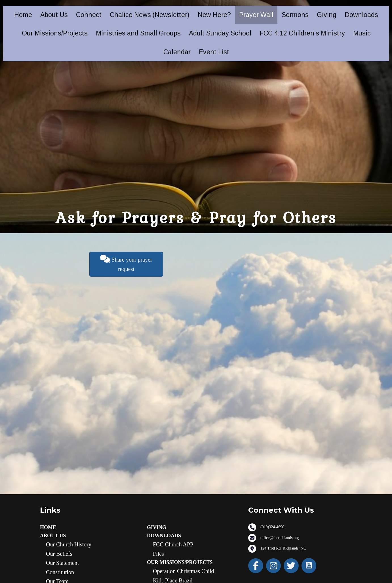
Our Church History (69, 544)
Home (23, 15)
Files (158, 554)
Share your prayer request (126, 263)
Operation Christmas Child (184, 571)
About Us (54, 15)
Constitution (60, 572)
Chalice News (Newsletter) (150, 15)
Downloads (361, 15)
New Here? (214, 15)
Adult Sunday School (220, 33)
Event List (214, 52)
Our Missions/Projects (55, 33)
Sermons (295, 15)
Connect (89, 15)
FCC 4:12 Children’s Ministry (302, 33)
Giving (327, 15)
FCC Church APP (173, 544)
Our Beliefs (59, 554)
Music (362, 33)
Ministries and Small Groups (138, 33)
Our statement (62, 563)
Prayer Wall (256, 15)
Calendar (177, 52)
